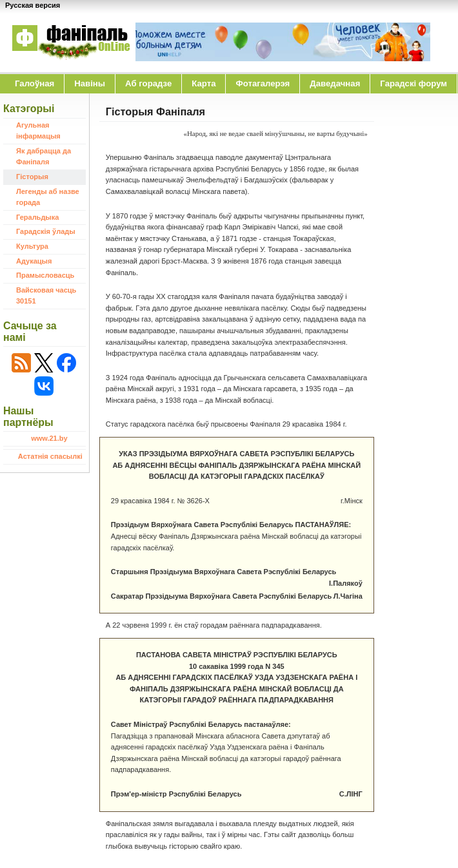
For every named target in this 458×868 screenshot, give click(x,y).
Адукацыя (34, 261)
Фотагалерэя (263, 83)
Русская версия (33, 5)
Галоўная (35, 83)
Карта (204, 83)
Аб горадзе (148, 83)
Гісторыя (32, 177)
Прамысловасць (45, 275)
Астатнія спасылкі (50, 456)
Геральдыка (37, 217)
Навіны (90, 83)
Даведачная (335, 83)
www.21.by (49, 438)
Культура (32, 246)
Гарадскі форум (413, 83)
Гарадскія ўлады (46, 231)
